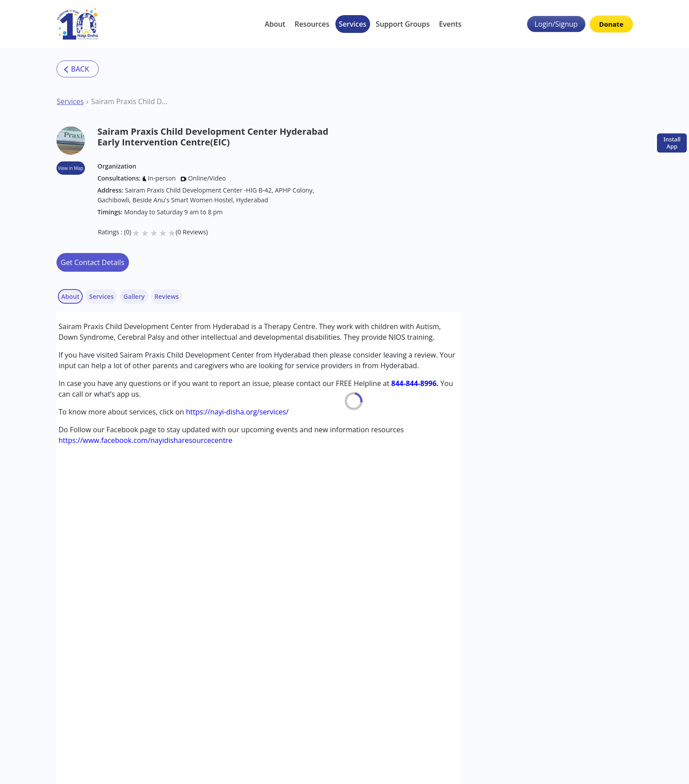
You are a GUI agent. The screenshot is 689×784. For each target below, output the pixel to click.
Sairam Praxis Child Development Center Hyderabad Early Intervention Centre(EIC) (130, 101)
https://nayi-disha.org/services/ (237, 412)
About (275, 24)
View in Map (71, 168)
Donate (611, 24)
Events (450, 24)
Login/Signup (556, 24)
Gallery (134, 296)
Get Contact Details (93, 262)
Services (353, 24)
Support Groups (403, 24)
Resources (312, 24)
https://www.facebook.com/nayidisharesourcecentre (146, 440)
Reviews (167, 296)
